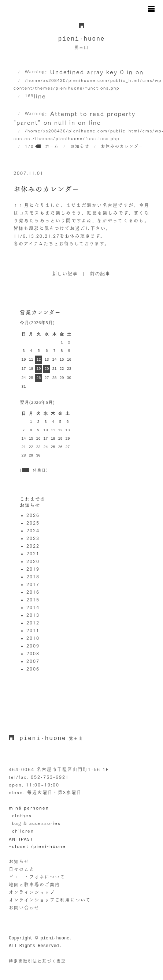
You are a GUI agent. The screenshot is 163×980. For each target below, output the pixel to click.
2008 (33, 653)
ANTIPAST (21, 839)
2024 (33, 530)
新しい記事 (65, 274)
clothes (22, 815)
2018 (33, 577)
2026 (33, 515)
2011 (33, 630)
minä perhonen (29, 808)
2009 (33, 646)
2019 (33, 569)
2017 (33, 584)
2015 (33, 600)
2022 (33, 546)
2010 (33, 638)
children (23, 831)
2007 (33, 661)
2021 (33, 553)
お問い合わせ (24, 908)
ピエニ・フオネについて (37, 877)
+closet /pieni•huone (37, 846)
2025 (33, 523)
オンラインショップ (32, 892)
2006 (33, 669)
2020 (33, 561)
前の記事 (100, 274)
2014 (33, 607)
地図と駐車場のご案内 (34, 885)
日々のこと (22, 869)
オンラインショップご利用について (50, 900)
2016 (33, 592)
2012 (33, 623)
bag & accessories (36, 823)
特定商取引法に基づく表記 (37, 961)
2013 (33, 615)
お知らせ (19, 861)
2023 (33, 538)
